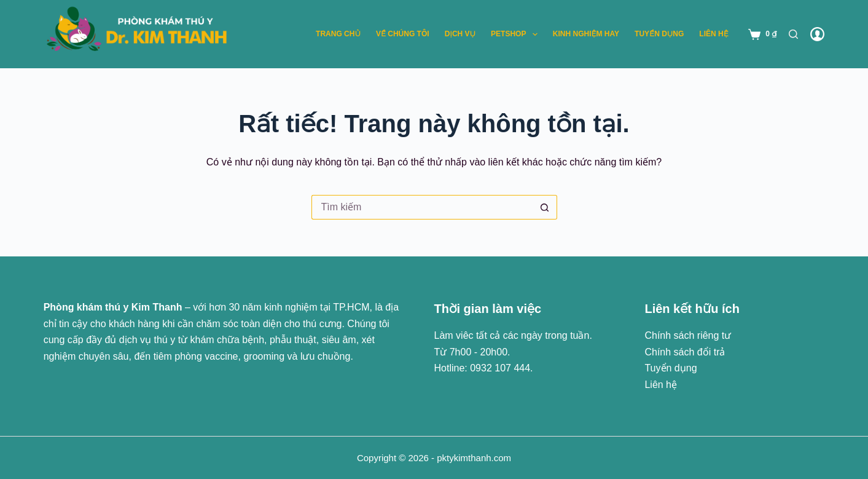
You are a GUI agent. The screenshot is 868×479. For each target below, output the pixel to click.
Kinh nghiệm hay (586, 34)
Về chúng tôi (403, 34)
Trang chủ (338, 34)
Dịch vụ (460, 34)
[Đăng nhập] (817, 34)
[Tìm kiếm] (793, 34)
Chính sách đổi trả (685, 352)
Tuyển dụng (659, 34)
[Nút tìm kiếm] (545, 207)
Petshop (517, 34)
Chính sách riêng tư (688, 335)
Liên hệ (714, 34)
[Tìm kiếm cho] (422, 207)
